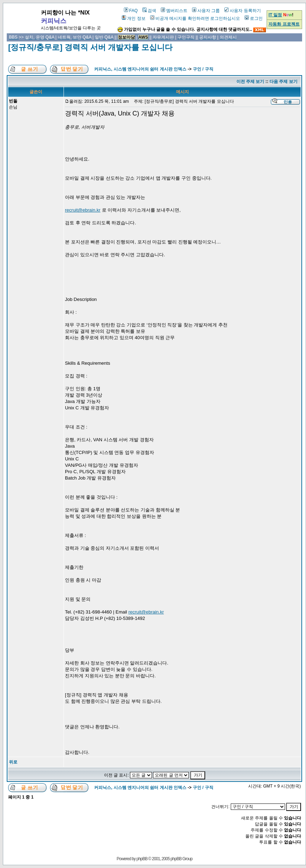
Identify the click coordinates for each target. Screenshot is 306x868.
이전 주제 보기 (250, 82)
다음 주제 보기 (283, 82)
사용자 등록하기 (242, 11)
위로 (13, 762)
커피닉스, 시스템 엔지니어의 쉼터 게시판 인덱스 (140, 69)
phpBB (142, 859)
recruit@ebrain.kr (83, 210)
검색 (149, 11)
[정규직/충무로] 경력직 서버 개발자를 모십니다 (90, 47)
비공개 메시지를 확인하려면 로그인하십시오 (195, 18)
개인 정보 (133, 18)
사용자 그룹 (206, 11)
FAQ (131, 11)
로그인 (254, 18)
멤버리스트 (174, 11)
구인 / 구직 (203, 69)
